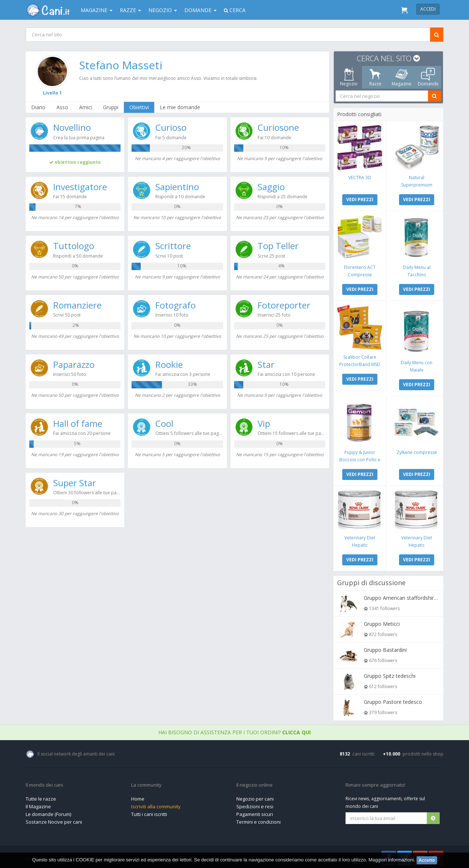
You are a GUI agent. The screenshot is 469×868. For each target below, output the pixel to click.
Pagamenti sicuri (255, 812)
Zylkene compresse (416, 451)
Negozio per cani (255, 797)
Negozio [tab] (349, 77)
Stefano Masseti (121, 65)
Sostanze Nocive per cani (54, 820)
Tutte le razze (41, 797)
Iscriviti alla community (156, 805)
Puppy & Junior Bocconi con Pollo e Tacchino (360, 458)
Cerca (235, 10)
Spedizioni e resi (255, 805)
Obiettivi (139, 107)
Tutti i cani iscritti (149, 812)
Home (138, 797)
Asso (63, 107)
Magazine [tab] (402, 77)
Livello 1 (53, 93)
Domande (200, 10)
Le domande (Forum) (48, 812)
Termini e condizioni (258, 820)
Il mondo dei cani (44, 783)
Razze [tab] (375, 77)
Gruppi (111, 107)
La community (146, 783)
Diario (39, 107)
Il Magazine (38, 805)
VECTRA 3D (360, 177)
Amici (86, 107)
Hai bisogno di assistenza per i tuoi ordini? (234, 730)
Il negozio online (254, 783)
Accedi (428, 9)
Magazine (97, 10)
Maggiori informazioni (391, 860)
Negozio (163, 10)
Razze (130, 10)
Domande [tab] (428, 77)
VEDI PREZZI (360, 199)
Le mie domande (180, 107)
